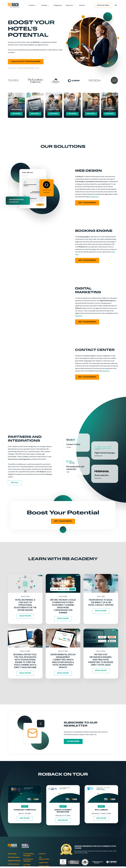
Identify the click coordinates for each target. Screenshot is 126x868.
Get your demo (87, 203)
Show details (103, 864)
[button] (33, 5)
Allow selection (110, 849)
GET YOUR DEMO (63, 521)
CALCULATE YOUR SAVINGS (26, 62)
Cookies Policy (37, 854)
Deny (110, 855)
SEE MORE (16, 114)
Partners (82, 5)
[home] (13, 5)
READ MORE (25, 616)
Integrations (58, 5)
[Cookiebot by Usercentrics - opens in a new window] (13, 864)
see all (15, 483)
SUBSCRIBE (73, 741)
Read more (95, 197)
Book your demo (103, 5)
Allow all (110, 842)
